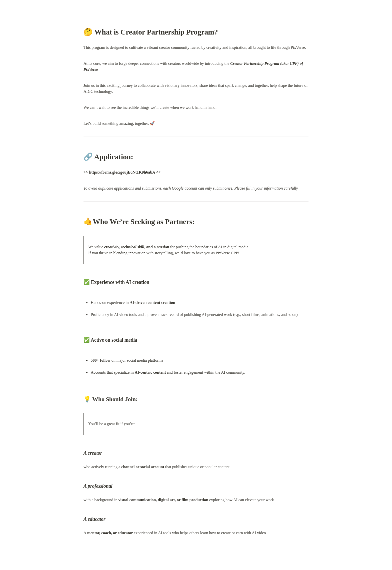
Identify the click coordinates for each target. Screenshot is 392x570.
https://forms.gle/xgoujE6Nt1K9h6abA (122, 172)
